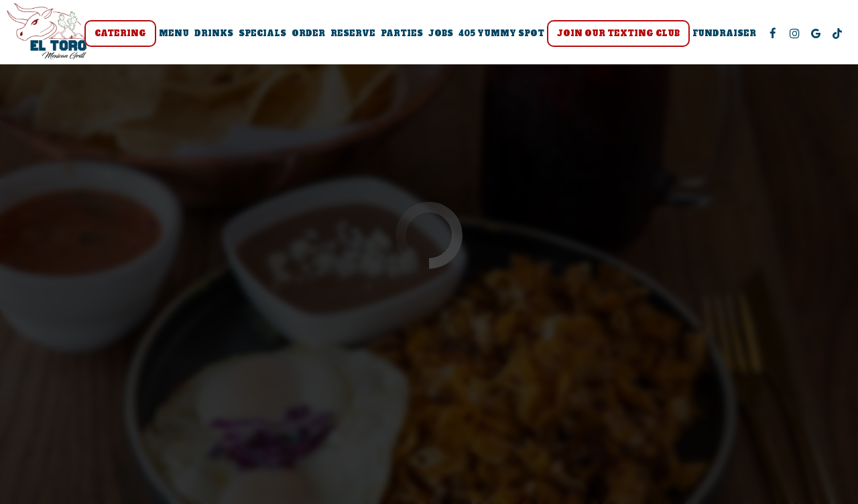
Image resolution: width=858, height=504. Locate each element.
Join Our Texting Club (618, 34)
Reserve (353, 34)
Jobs (441, 34)
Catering (120, 34)
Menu (174, 34)
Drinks (214, 34)
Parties (402, 34)
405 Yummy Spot (501, 34)
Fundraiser (724, 34)
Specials (262, 34)
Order (308, 34)
